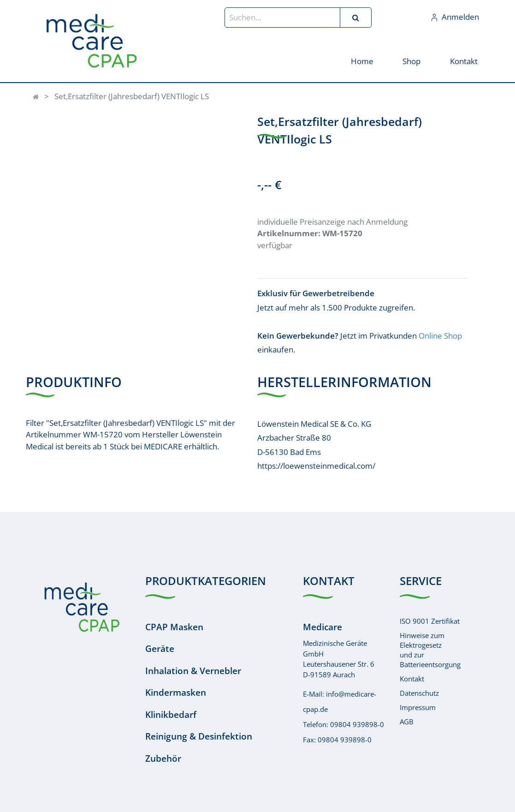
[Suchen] (355, 18)
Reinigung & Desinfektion (199, 736)
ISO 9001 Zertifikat (430, 621)
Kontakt (412, 679)
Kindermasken (176, 693)
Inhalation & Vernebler (193, 671)
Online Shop (440, 336)
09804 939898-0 (357, 724)
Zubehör (163, 758)
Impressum (418, 707)
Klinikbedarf (171, 715)
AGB (407, 722)
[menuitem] (362, 61)
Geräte (160, 649)
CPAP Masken (174, 627)
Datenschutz (419, 693)
